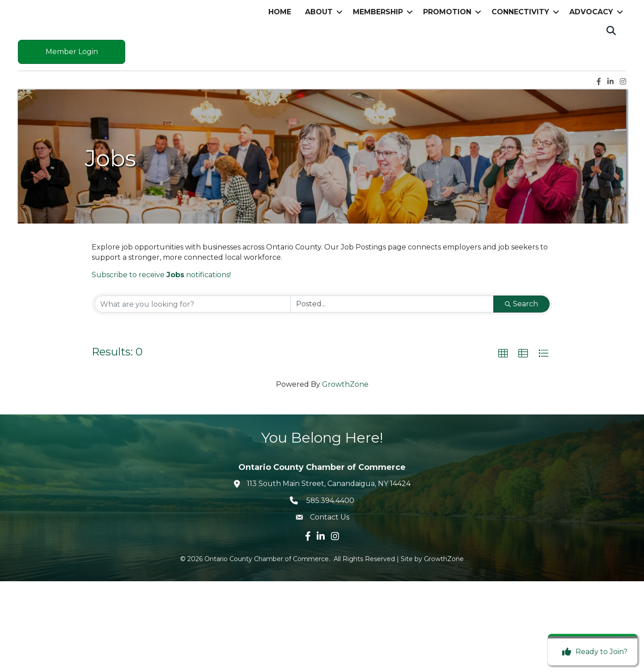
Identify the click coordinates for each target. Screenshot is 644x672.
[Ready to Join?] (593, 652)
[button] (503, 444)
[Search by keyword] (193, 395)
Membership (378, 57)
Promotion (447, 57)
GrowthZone (345, 475)
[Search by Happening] (392, 395)
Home (280, 57)
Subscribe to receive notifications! (161, 366)
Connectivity (520, 57)
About (319, 57)
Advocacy (591, 57)
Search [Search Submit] (521, 395)
